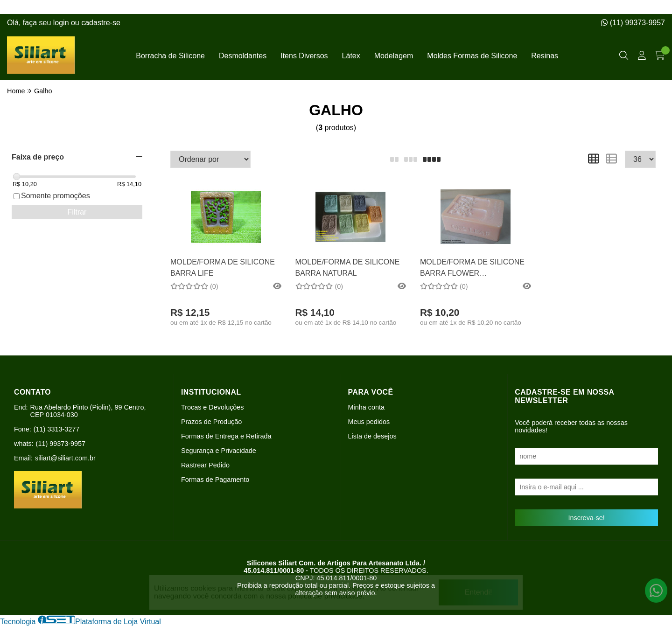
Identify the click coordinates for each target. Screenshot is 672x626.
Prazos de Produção (211, 422)
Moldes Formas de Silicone (472, 56)
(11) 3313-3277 (56, 429)
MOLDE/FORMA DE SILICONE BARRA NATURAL (348, 268)
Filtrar (77, 212)
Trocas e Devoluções (213, 407)
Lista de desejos (372, 436)
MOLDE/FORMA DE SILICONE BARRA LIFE (223, 268)
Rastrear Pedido (205, 465)
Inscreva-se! (586, 518)
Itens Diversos (304, 56)
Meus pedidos (369, 422)
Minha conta (366, 407)
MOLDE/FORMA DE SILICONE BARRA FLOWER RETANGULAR (472, 269)
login (62, 23)
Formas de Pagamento (215, 480)
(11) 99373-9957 (633, 23)
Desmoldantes (243, 56)
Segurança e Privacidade (219, 451)
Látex (351, 56)
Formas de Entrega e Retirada (226, 436)
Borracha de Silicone (170, 56)
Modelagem (394, 56)
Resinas (545, 56)
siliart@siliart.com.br (65, 458)
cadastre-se (101, 23)
